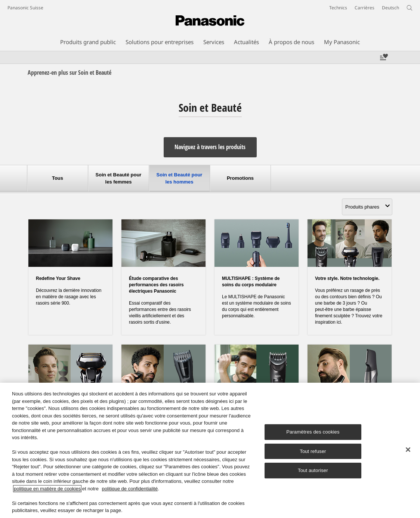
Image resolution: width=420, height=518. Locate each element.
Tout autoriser (313, 471)
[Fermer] (408, 450)
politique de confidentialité (130, 489)
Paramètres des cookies (313, 432)
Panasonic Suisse (25, 8)
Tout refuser (313, 451)
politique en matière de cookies (47, 489)
